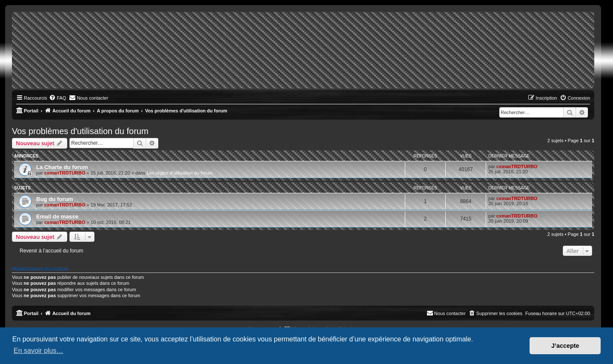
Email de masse (57, 216)
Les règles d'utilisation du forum (180, 173)
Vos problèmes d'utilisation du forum (80, 131)
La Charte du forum (62, 167)
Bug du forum (54, 199)
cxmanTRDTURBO (65, 173)
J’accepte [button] (565, 346)
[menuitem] (57, 98)
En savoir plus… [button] (39, 351)
